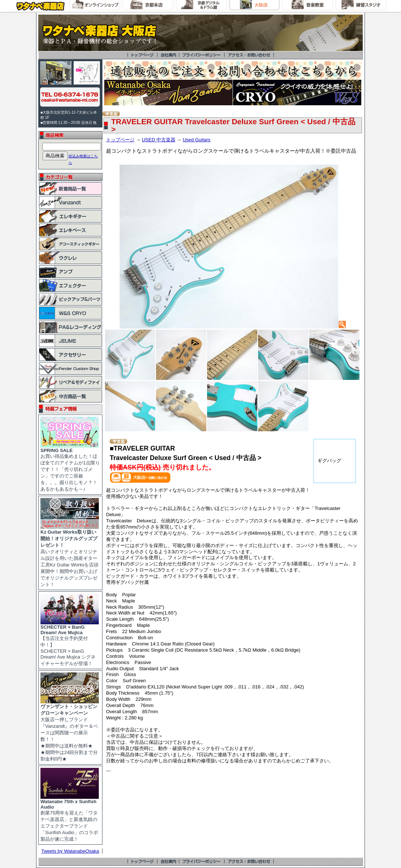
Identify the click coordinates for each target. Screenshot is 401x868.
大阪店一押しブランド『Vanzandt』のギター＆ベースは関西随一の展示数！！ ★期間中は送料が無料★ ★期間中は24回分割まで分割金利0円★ (70, 730)
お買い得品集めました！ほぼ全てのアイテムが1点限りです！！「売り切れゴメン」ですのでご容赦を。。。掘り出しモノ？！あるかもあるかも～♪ (70, 468)
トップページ (120, 140)
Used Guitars (196, 140)
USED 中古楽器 (159, 140)
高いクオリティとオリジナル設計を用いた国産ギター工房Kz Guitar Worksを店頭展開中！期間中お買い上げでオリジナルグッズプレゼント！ (70, 556)
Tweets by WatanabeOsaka (70, 851)
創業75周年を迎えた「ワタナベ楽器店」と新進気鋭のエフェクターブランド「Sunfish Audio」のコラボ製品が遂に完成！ (70, 818)
